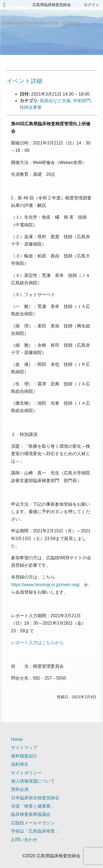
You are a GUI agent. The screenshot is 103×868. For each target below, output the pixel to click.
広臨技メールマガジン (33, 823)
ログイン (91, 5)
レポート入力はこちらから (37, 643)
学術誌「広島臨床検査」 (35, 831)
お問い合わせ (24, 840)
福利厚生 (20, 764)
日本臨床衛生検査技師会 (35, 798)
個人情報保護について (33, 781)
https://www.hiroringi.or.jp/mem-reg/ (45, 585)
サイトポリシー (26, 773)
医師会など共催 (55, 101)
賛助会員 (20, 789)
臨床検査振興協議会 (31, 814)
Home (17, 739)
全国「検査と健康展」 (33, 806)
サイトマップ (24, 748)
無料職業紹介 (24, 756)
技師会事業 (31, 107)
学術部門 (82, 101)
